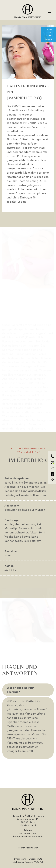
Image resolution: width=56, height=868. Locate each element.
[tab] (28, 690)
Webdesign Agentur (23, 862)
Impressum (20, 859)
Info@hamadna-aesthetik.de (28, 836)
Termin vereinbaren (28, 848)
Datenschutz (35, 859)
